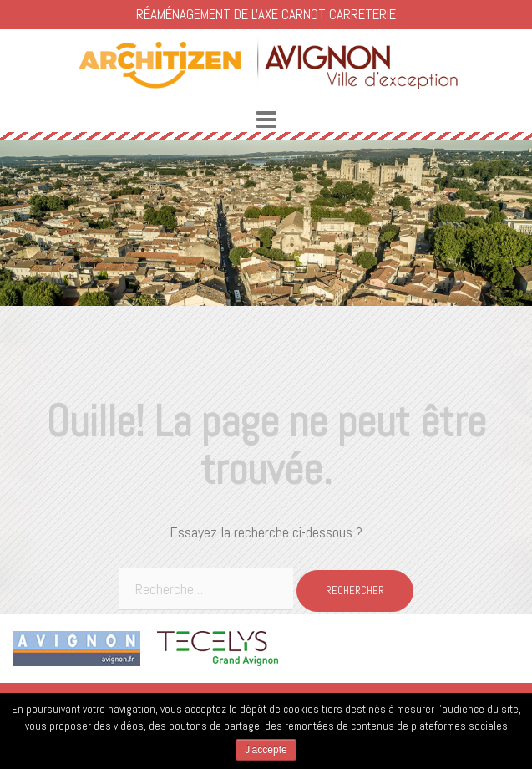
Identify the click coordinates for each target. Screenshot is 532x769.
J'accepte (266, 750)
